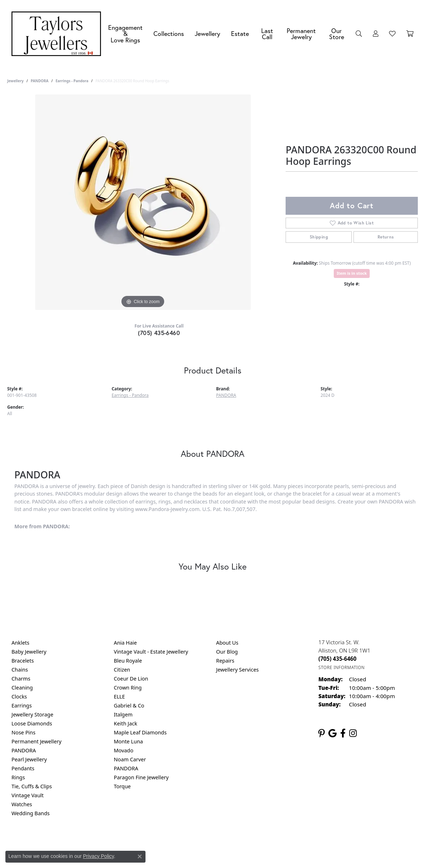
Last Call (267, 34)
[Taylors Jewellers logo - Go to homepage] (58, 34)
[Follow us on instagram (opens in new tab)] (353, 733)
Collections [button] (169, 34)
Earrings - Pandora (72, 81)
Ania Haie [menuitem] (125, 643)
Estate (240, 34)
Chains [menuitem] (20, 670)
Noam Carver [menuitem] (130, 759)
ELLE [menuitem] (119, 697)
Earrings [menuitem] (22, 705)
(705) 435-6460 (159, 333)
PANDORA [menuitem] (24, 750)
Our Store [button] (337, 34)
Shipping (319, 237)
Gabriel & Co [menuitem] (129, 705)
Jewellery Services (238, 670)
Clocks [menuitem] (19, 697)
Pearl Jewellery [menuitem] (29, 759)
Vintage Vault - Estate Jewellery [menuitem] (151, 652)
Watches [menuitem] (22, 804)
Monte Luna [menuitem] (128, 741)
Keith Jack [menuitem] (126, 723)
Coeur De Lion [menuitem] (131, 679)
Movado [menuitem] (124, 750)
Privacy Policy (177, 842)
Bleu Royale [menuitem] (128, 661)
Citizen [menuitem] (122, 670)
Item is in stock (352, 273)
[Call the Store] (337, 659)
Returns (386, 237)
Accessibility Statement (273, 842)
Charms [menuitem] (21, 679)
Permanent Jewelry (301, 34)
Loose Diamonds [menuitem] (32, 723)
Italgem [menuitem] (123, 714)
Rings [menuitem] (18, 777)
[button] (359, 34)
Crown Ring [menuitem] (128, 688)
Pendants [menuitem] (23, 768)
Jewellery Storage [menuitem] (32, 714)
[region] (143, 202)
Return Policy (141, 842)
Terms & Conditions (220, 842)
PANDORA (39, 81)
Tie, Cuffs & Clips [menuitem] (32, 786)
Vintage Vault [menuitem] (27, 795)
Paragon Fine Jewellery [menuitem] (141, 777)
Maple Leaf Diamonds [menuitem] (140, 732)
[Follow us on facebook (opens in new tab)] (343, 733)
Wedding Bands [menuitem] (31, 813)
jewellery (15, 81)
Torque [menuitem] (122, 786)
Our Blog (227, 652)
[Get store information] (341, 667)
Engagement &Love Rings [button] (125, 34)
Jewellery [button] (207, 34)
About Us (227, 643)
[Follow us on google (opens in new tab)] (332, 733)
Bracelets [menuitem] (23, 661)
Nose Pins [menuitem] (24, 732)
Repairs (225, 661)
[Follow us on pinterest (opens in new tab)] (322, 733)
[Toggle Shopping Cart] (410, 34)
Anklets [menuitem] (20, 643)
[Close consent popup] (140, 857)
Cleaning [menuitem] (22, 688)
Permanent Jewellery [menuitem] (36, 741)
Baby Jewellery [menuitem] (29, 652)
